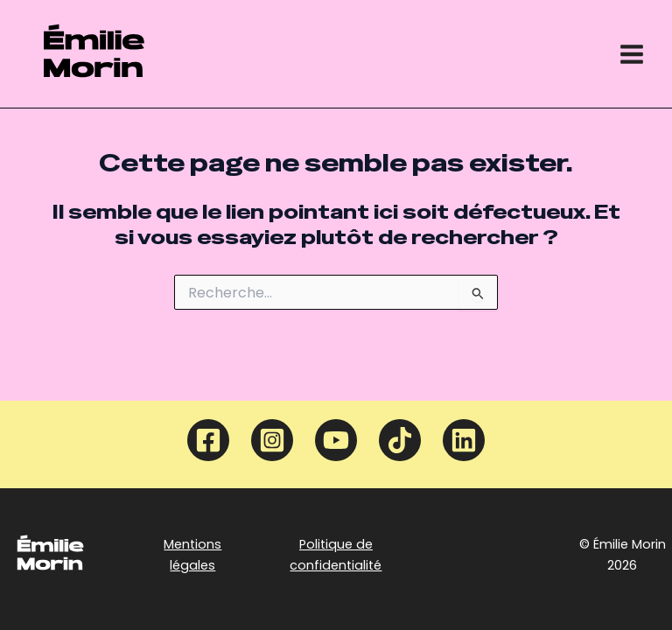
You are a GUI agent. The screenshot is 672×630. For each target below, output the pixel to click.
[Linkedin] (464, 440)
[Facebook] (208, 440)
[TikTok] (400, 440)
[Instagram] (272, 440)
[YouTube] (336, 440)
